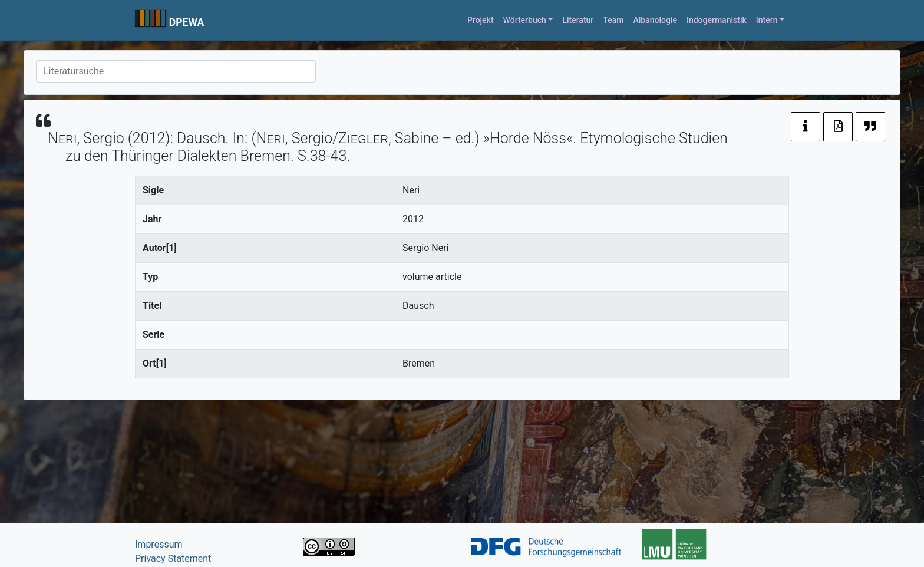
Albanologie (655, 20)
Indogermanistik (717, 20)
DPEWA (187, 22)
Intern (767, 20)
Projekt (481, 20)
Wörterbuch (525, 20)
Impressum (159, 544)
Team (613, 20)
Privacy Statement (173, 558)
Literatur (578, 20)
